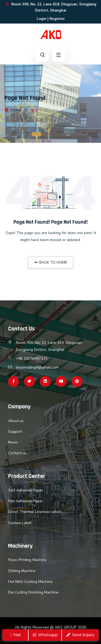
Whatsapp (45, 635)
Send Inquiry (80, 635)
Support (15, 432)
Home (13, 110)
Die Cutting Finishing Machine (33, 592)
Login (41, 19)
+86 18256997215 (32, 359)
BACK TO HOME (51, 262)
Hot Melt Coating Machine (30, 582)
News (13, 442)
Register (57, 19)
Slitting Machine (22, 571)
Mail (15, 635)
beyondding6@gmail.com (37, 367)
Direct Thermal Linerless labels (35, 512)
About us (16, 421)
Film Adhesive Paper (25, 501)
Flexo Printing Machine (27, 560)
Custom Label (20, 523)
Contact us (17, 453)
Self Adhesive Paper (26, 490)
